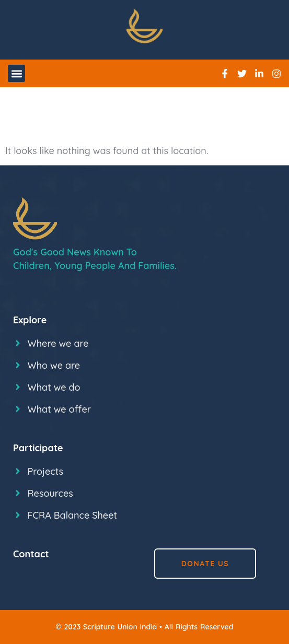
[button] (16, 73)
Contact (31, 554)
